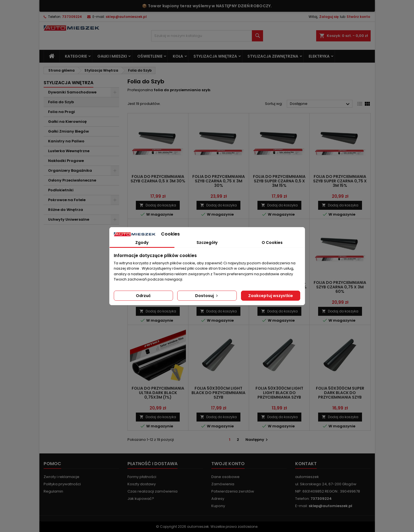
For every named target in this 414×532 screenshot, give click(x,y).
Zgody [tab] (142, 243)
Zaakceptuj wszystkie (271, 296)
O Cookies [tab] (272, 243)
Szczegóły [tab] (207, 243)
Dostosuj (207, 296)
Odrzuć (143, 296)
